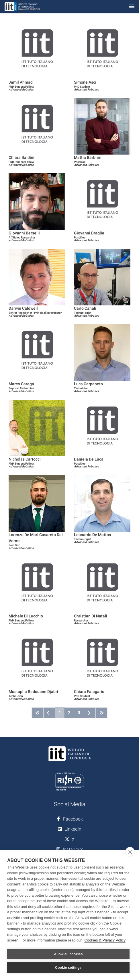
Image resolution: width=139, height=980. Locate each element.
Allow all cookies (68, 954)
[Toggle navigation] (132, 7)
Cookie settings (68, 968)
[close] (130, 852)
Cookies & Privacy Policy (105, 940)
